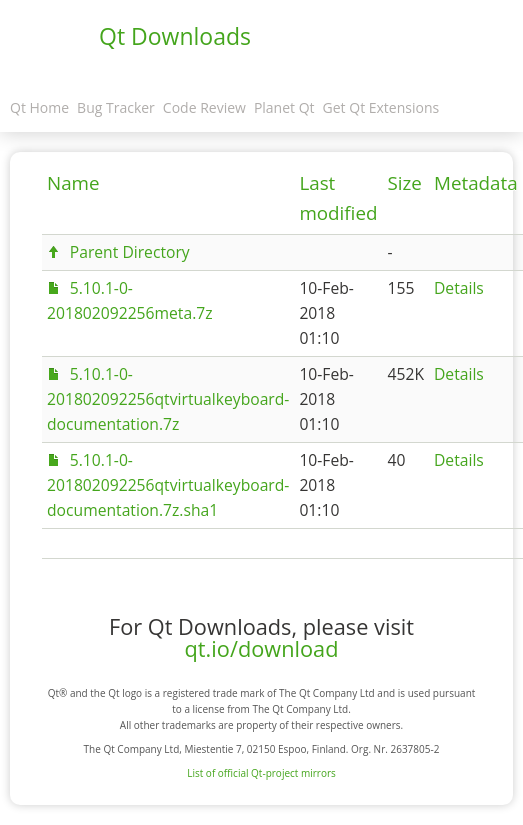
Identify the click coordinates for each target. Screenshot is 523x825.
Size (405, 183)
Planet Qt (284, 107)
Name (73, 183)
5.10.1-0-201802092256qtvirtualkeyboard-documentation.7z (168, 399)
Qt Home (39, 107)
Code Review (204, 107)
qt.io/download (262, 648)
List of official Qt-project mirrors (261, 773)
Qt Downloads (175, 36)
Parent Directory (130, 252)
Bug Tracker (116, 107)
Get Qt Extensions (381, 107)
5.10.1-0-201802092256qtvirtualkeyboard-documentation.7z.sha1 (168, 485)
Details (459, 288)
